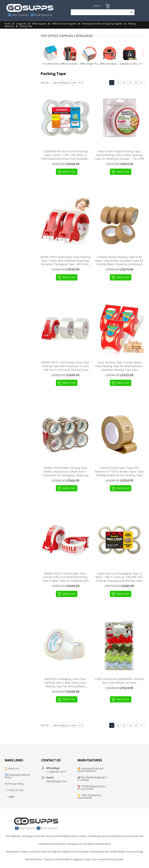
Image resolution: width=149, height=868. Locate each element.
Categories (21, 24)
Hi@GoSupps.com (57, 781)
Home (8, 24)
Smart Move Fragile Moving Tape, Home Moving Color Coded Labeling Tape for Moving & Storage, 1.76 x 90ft (119, 155)
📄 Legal (10, 796)
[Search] (102, 12)
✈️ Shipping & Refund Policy (17, 776)
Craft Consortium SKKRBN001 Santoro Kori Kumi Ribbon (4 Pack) (119, 681)
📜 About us (12, 768)
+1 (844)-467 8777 (56, 772)
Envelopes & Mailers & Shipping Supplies (102, 24)
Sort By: (45, 83)
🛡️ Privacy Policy (14, 784)
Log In (96, 6)
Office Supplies (39, 24)
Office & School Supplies (64, 24)
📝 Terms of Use (14, 790)
